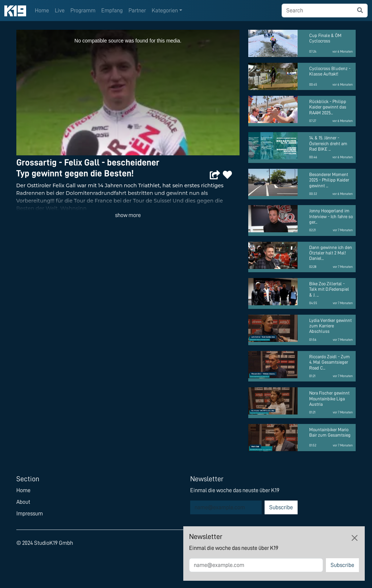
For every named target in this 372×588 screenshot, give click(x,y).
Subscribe (281, 507)
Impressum (30, 514)
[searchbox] (317, 11)
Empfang (112, 11)
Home (42, 11)
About (23, 502)
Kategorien (165, 11)
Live (60, 11)
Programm (83, 11)
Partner (137, 11)
